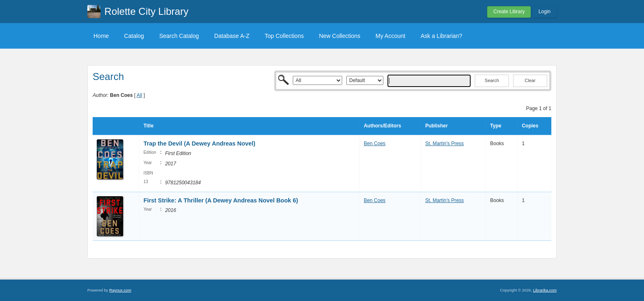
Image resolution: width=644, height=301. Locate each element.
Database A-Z (232, 36)
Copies (530, 126)
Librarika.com (545, 290)
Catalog (134, 36)
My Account (390, 36)
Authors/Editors (382, 126)
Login (545, 12)
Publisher (437, 126)
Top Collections (284, 36)
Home (101, 36)
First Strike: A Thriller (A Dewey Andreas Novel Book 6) (220, 200)
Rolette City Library (147, 11)
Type (496, 126)
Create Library (509, 12)
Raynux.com (120, 290)
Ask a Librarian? (441, 36)
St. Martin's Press (445, 143)
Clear (530, 80)
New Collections (340, 36)
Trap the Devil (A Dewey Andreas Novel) (199, 143)
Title (148, 126)
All (139, 95)
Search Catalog (179, 36)
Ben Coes (374, 143)
